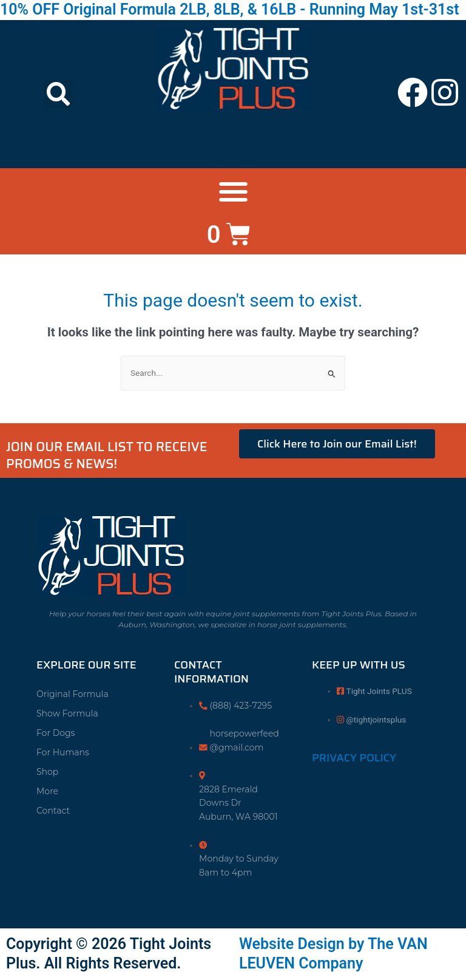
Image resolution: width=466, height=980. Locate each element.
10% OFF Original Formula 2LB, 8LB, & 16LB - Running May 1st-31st (230, 9)
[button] (58, 94)
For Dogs (56, 733)
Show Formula (67, 713)
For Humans (63, 752)
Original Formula (73, 694)
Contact (53, 811)
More (47, 791)
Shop (47, 772)
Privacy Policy (354, 758)
